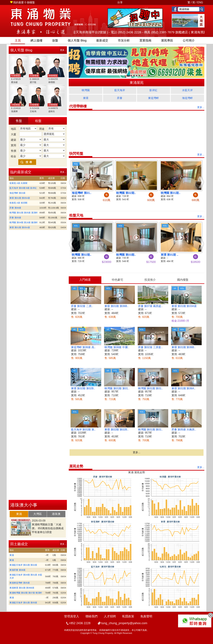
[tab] (19, 514)
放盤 (55, 40)
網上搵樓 (36, 40)
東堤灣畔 (153, 98)
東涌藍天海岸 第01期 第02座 (23, 565)
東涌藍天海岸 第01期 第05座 (23, 603)
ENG (200, 2)
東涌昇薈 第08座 (17, 570)
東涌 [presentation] (19, 514)
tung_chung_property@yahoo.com (124, 623)
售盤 (19, 121)
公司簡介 (189, 40)
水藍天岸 (187, 90)
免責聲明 (146, 616)
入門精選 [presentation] (85, 280)
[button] (72, 182)
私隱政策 (128, 616)
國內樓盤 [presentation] (183, 280)
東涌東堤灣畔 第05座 (20, 583)
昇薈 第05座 (15, 218)
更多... (63, 50)
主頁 (18, 40)
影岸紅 (153, 90)
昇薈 (120, 98)
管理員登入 (72, 616)
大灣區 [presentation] (38, 514)
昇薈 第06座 (15, 208)
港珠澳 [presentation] (56, 514)
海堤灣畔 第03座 (17, 193)
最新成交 (102, 40)
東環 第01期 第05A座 (20, 198)
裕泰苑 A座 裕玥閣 (18, 203)
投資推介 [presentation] (150, 280)
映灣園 (86, 90)
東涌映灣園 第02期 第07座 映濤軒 (26, 593)
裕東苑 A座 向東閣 (18, 183)
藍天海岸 (120, 90)
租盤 (38, 121)
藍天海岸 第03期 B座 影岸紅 (23, 188)
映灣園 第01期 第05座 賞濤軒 (24, 213)
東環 (86, 98)
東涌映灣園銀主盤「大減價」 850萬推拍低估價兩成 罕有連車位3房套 (48, 528)
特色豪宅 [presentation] (117, 280)
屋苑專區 (167, 40)
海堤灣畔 (187, 98)
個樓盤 (22, 2)
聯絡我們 (92, 616)
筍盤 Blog (77, 40)
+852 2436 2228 (80, 623)
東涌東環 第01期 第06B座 (22, 588)
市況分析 (124, 40)
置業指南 (145, 40)
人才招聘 (110, 616)
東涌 (12, 555)
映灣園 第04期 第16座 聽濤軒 (24, 222)
